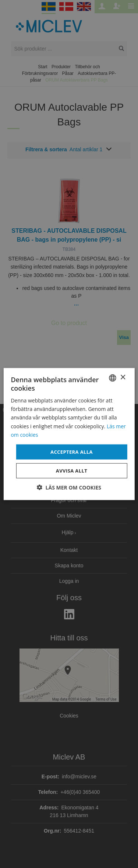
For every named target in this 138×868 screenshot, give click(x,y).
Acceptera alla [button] (72, 452)
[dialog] (69, 434)
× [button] (123, 378)
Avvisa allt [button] (72, 471)
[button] (69, 487)
